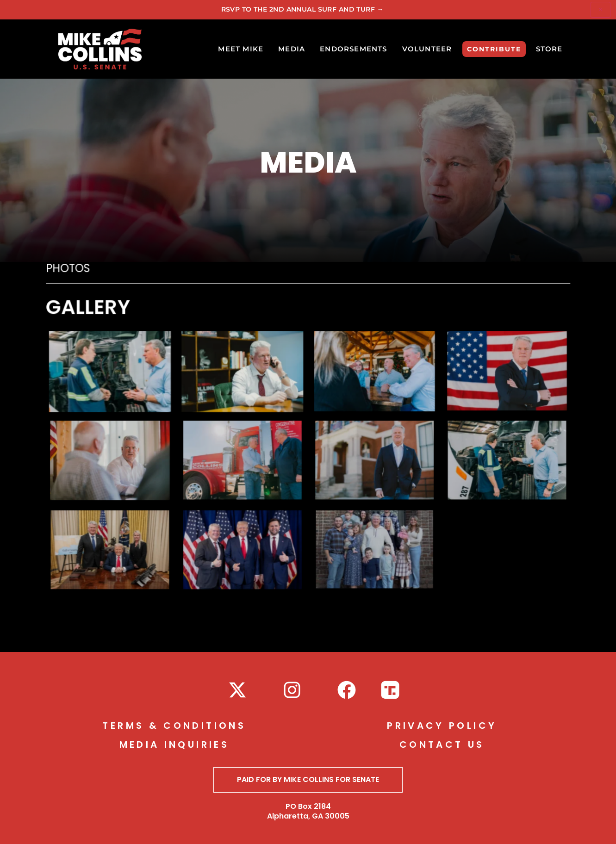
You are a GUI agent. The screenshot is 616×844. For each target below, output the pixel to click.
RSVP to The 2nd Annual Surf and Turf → (303, 9)
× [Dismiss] (600, 9)
